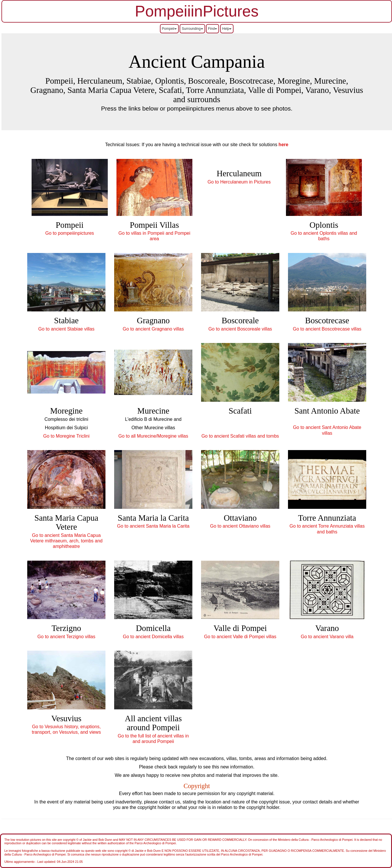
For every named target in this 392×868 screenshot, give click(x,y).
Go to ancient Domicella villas (153, 637)
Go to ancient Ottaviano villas (240, 526)
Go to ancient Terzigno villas (66, 637)
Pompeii (169, 29)
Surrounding (192, 29)
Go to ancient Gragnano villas (153, 329)
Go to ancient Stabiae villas (66, 329)
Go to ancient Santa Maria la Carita (153, 526)
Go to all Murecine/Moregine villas (153, 436)
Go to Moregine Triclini (66, 436)
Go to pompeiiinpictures (70, 233)
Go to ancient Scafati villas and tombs (240, 436)
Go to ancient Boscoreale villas (240, 329)
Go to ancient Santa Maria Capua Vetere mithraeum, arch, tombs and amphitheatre (66, 541)
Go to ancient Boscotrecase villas (327, 329)
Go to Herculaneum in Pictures (239, 182)
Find (213, 29)
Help (227, 29)
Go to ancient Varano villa (327, 637)
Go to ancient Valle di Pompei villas (240, 637)
